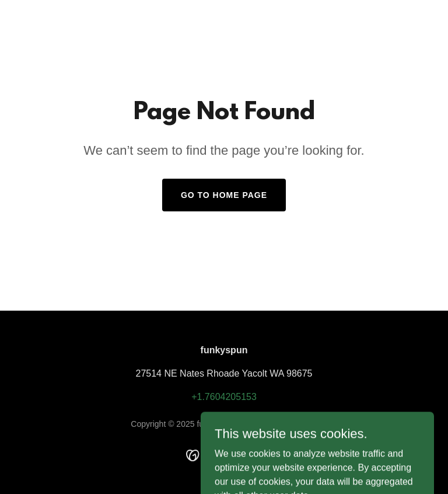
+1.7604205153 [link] (224, 397)
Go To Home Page (224, 195)
